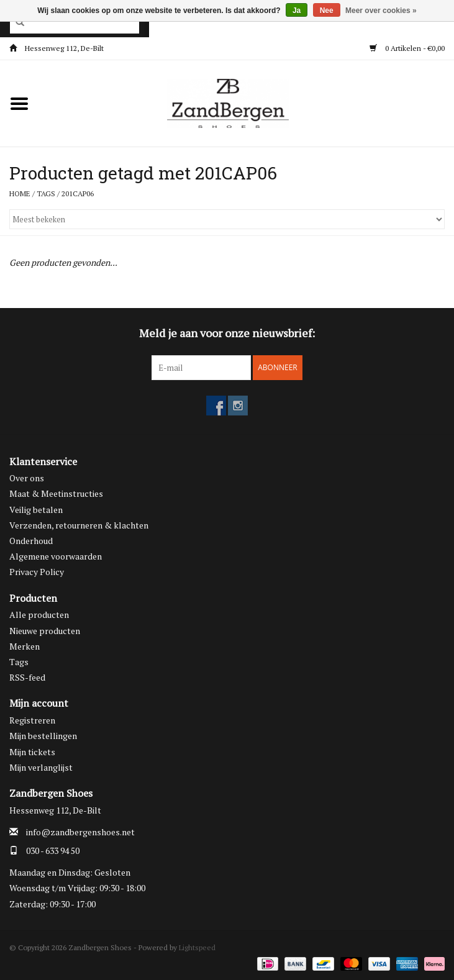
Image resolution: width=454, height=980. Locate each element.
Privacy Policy (37, 572)
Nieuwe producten (45, 631)
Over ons (27, 478)
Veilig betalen (36, 510)
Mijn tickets (32, 752)
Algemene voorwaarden (56, 556)
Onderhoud (31, 541)
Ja (297, 11)
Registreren (32, 720)
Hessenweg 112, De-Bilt (57, 48)
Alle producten (39, 615)
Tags (46, 193)
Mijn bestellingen (43, 736)
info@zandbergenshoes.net (80, 832)
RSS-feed (27, 677)
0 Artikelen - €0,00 (407, 48)
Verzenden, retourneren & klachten (79, 525)
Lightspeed (197, 947)
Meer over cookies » (381, 11)
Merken (25, 646)
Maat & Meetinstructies (56, 493)
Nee (327, 11)
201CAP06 (78, 193)
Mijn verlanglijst (41, 767)
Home (20, 193)
